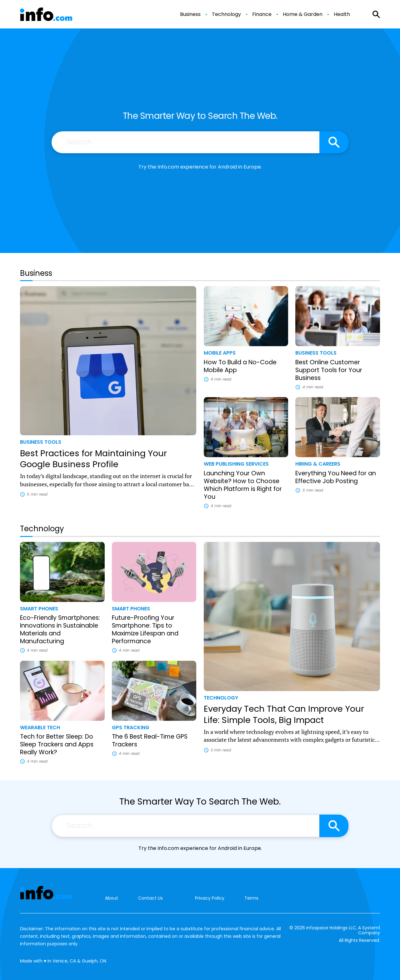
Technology (226, 14)
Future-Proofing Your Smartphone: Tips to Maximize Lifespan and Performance (145, 629)
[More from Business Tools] (108, 442)
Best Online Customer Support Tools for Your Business (329, 370)
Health (342, 14)
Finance (262, 14)
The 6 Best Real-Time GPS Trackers (150, 740)
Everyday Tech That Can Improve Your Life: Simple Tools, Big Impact (284, 714)
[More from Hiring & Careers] (338, 464)
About (112, 898)
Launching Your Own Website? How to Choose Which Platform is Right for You (243, 485)
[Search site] (334, 142)
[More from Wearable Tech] (62, 727)
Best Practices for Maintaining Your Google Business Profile (93, 459)
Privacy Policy (210, 898)
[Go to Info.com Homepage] (46, 14)
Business (190, 14)
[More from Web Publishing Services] (246, 464)
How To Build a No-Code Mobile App (240, 366)
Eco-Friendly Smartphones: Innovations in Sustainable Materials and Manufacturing (60, 629)
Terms (251, 898)
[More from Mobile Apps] (246, 353)
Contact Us (150, 898)
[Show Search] (376, 14)
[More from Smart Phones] (62, 609)
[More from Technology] (292, 698)
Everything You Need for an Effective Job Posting (336, 477)
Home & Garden (303, 14)
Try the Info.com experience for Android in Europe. (200, 167)
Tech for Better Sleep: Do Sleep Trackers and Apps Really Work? (57, 744)
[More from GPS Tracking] (154, 727)
